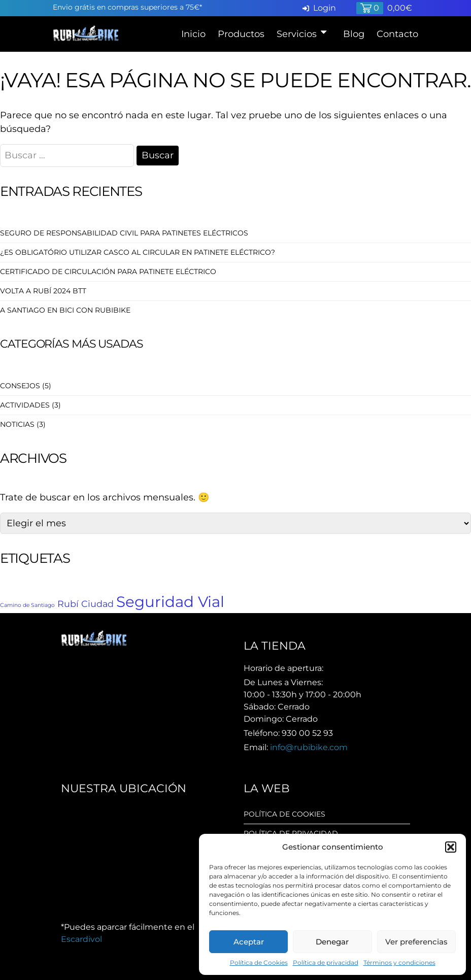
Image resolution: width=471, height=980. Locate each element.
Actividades (25, 405)
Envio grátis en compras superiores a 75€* (127, 7)
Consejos (20, 386)
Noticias (17, 424)
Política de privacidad (326, 962)
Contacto (397, 34)
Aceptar (249, 942)
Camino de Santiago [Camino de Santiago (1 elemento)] (27, 605)
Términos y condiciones (399, 962)
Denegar (332, 942)
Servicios (297, 34)
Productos (241, 34)
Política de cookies (284, 814)
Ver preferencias (416, 942)
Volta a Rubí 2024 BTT (43, 291)
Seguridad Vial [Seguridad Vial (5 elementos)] (170, 602)
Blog (354, 34)
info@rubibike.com (309, 747)
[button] (451, 847)
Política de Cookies (259, 962)
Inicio (193, 34)
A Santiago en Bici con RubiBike (65, 310)
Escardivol (81, 939)
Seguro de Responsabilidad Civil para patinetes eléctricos (124, 233)
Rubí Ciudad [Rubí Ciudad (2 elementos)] (86, 604)
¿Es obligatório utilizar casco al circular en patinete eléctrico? (138, 252)
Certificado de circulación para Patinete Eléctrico (108, 272)
